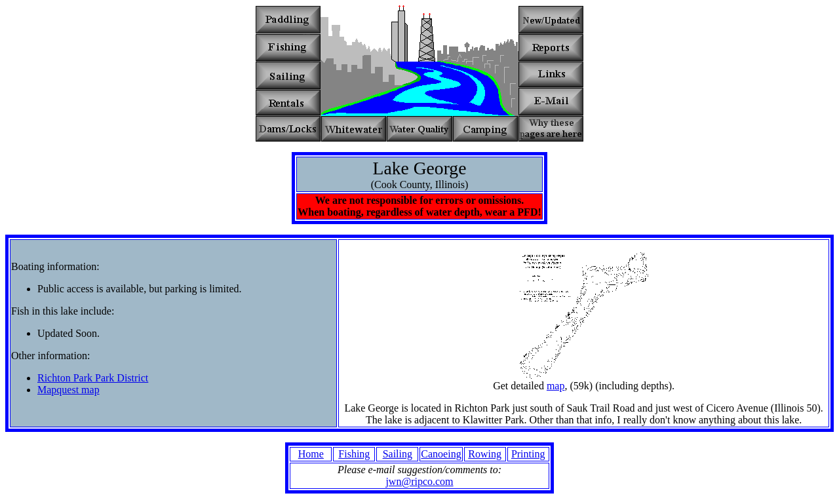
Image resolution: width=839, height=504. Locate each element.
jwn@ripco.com (419, 481)
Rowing (485, 454)
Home (311, 454)
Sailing (398, 454)
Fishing (354, 454)
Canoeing (441, 454)
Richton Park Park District (93, 378)
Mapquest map (68, 390)
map (556, 386)
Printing (528, 454)
